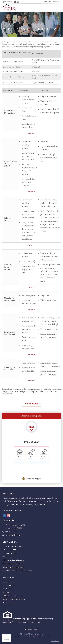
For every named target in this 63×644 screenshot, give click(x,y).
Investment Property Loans (13, 567)
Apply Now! (31, 404)
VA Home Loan (9, 557)
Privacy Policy (8, 603)
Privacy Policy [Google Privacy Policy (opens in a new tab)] (37, 637)
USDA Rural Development (13, 560)
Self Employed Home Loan (13, 550)
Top (55, 640)
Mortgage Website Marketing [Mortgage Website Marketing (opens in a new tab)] (32, 634)
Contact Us (7, 582)
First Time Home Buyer (12, 564)
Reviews (6, 592)
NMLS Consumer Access (13, 596)
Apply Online (8, 589)
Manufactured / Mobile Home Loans (17, 571)
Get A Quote (8, 585)
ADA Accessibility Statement (14, 599)
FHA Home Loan (10, 553)
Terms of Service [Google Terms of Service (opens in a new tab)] (45, 637)
